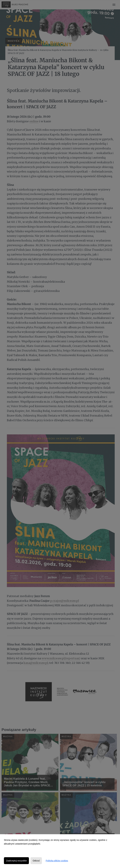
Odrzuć (36, 861)
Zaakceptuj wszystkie (16, 861)
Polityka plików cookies (57, 861)
